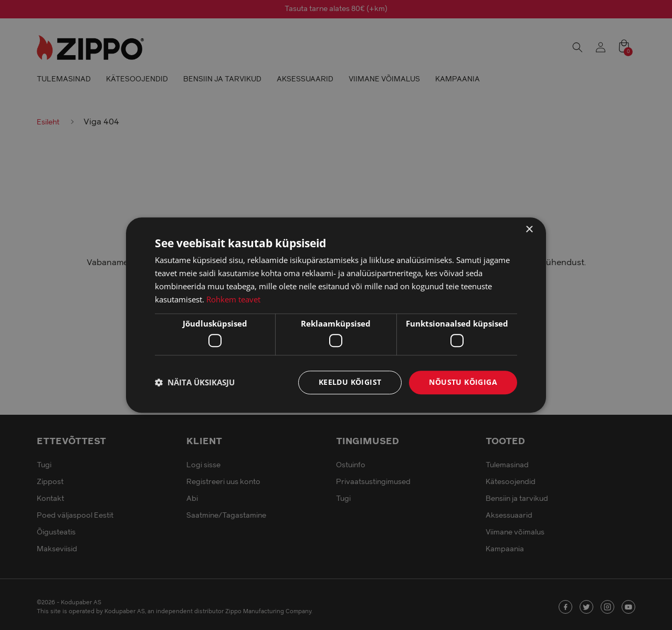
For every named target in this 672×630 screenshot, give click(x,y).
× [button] (529, 230)
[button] (195, 382)
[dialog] (336, 315)
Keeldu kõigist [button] (350, 382)
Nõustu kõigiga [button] (463, 382)
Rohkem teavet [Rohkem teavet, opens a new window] (233, 299)
